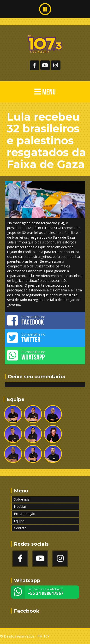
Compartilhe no (45, 320)
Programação (25, 514)
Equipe (19, 521)
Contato (20, 528)
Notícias (20, 506)
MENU (45, 92)
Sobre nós (22, 499)
